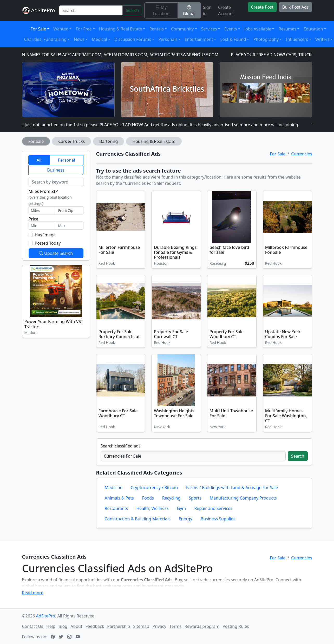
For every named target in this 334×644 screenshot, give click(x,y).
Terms (175, 626)
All (39, 160)
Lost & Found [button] (233, 39)
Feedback (95, 626)
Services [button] (209, 29)
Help (51, 626)
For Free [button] (84, 29)
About (76, 626)
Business (56, 170)
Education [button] (313, 29)
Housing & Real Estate (154, 141)
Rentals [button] (156, 29)
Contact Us (33, 626)
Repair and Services (213, 508)
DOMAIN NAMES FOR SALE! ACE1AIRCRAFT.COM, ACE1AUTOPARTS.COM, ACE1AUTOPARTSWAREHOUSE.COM (118, 55)
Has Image (45, 235)
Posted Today (48, 243)
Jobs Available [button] (258, 29)
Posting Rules (236, 626)
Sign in (207, 10)
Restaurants (116, 508)
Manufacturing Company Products (243, 498)
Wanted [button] (61, 29)
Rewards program (202, 626)
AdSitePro (43, 10)
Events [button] (231, 29)
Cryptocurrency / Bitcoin (154, 488)
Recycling (171, 498)
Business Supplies (218, 519)
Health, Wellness (152, 508)
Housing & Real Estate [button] (120, 29)
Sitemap (141, 626)
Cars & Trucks (71, 141)
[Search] (91, 10)
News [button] (79, 39)
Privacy (159, 626)
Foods (148, 498)
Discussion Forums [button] (133, 39)
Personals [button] (168, 39)
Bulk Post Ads (296, 7)
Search (132, 10)
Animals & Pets (119, 498)
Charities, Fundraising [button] (45, 39)
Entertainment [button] (199, 39)
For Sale (36, 141)
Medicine (114, 488)
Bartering (109, 141)
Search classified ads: (121, 446)
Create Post (262, 7)
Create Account (226, 10)
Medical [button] (99, 39)
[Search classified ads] (193, 456)
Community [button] (182, 29)
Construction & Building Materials (138, 519)
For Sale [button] (38, 29)
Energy (186, 519)
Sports (195, 498)
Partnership (119, 626)
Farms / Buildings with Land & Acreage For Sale (232, 488)
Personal (67, 160)
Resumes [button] (287, 29)
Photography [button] (266, 39)
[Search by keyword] (56, 182)
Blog (63, 626)
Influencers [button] (297, 39)
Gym (182, 508)
